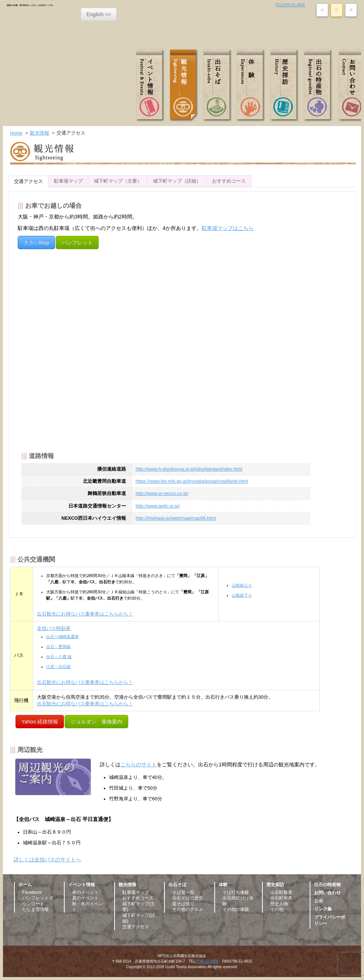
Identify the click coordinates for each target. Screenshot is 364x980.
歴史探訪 (285, 85)
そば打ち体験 (236, 892)
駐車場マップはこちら (228, 228)
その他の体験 (236, 909)
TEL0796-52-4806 (290, 5)
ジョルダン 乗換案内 (96, 722)
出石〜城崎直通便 (62, 637)
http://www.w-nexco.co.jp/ (162, 494)
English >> (99, 14)
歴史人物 (279, 904)
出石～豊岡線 (58, 647)
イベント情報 (152, 85)
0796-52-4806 (207, 961)
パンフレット (77, 243)
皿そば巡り (183, 904)
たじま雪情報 (35, 909)
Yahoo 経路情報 (40, 722)
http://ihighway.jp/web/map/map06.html (176, 518)
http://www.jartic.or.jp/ (158, 506)
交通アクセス (71, 133)
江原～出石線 (58, 667)
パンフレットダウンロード (38, 901)
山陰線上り (242, 585)
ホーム (25, 885)
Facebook (32, 892)
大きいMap (36, 243)
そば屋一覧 (183, 892)
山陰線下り (242, 595)
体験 (252, 85)
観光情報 (185, 85)
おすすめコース (229, 181)
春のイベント (85, 892)
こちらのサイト (139, 764)
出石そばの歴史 (188, 898)
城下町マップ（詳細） (177, 181)
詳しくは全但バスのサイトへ (47, 859)
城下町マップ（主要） (118, 181)
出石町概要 (281, 892)
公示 (319, 901)
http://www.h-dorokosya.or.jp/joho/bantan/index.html (189, 469)
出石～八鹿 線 (59, 657)
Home (16, 133)
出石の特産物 (318, 85)
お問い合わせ (327, 893)
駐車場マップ (68, 181)
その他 (277, 909)
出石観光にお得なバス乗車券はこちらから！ (85, 614)
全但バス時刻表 (54, 628)
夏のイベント (85, 898)
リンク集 (323, 909)
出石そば (218, 85)
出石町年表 (281, 898)
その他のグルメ (188, 909)
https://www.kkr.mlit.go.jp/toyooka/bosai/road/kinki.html (192, 481)
